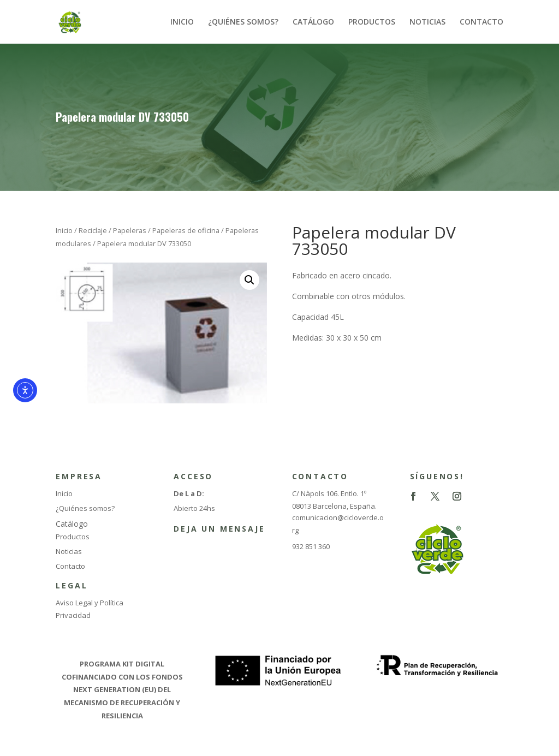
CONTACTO (481, 22)
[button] (249, 280)
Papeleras (130, 230)
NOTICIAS (427, 22)
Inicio (64, 230)
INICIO (182, 22)
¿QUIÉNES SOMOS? (243, 22)
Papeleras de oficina (186, 230)
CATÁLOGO (313, 22)
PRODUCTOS (372, 22)
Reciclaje (93, 230)
